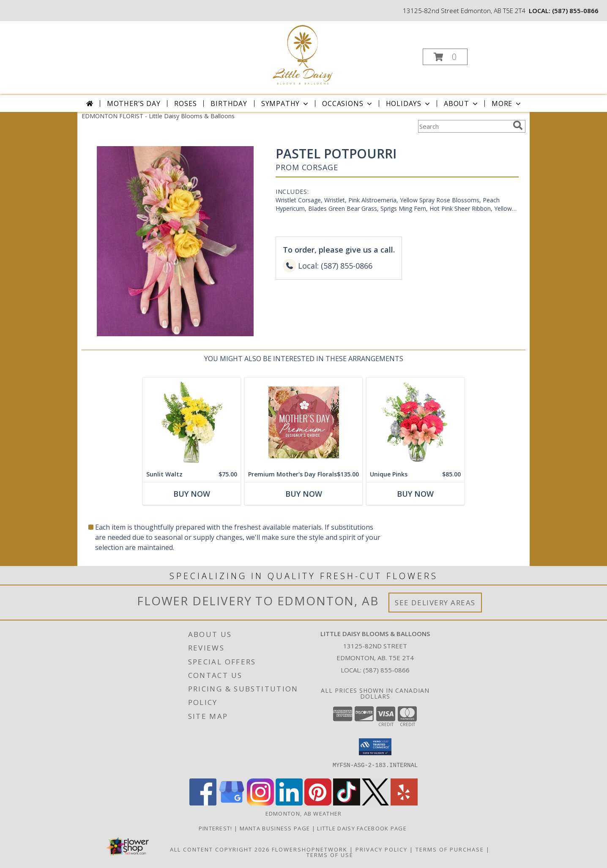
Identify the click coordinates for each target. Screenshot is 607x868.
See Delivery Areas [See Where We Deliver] (435, 603)
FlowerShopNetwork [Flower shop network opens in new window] (310, 849)
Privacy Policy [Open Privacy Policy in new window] (381, 849)
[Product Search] (464, 126)
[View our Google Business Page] (232, 803)
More (507, 103)
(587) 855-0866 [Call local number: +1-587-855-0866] (575, 11)
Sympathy (286, 103)
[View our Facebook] (203, 803)
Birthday (229, 103)
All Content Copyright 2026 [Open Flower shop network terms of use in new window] (220, 849)
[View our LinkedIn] (289, 803)
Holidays (409, 103)
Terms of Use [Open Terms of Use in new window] (330, 855)
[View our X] (375, 803)
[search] (518, 125)
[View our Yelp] (404, 803)
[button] (445, 57)
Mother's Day (134, 103)
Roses (185, 103)
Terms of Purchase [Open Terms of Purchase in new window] (450, 849)
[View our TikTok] (347, 803)
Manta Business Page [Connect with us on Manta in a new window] (276, 828)
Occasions (348, 103)
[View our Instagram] (260, 803)
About (462, 103)
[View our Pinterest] (318, 803)
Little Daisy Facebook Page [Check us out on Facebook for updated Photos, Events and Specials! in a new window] (363, 828)
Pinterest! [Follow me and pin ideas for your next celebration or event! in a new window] (216, 828)
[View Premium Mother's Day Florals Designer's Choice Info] (303, 422)
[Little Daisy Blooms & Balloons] (303, 54)
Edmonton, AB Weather (304, 814)
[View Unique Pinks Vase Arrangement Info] (415, 422)
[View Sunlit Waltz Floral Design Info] (192, 422)
